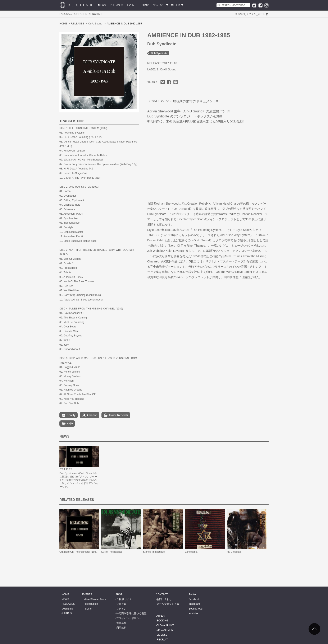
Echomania (191, 552)
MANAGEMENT (166, 630)
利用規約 (121, 628)
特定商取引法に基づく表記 (131, 613)
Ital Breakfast (234, 552)
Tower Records (116, 415)
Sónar (88, 609)
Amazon (90, 415)
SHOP (145, 5)
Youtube (193, 613)
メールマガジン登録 (168, 604)
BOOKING (163, 621)
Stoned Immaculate (154, 552)
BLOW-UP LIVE (166, 625)
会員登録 (240, 14)
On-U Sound (95, 24)
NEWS (102, 5)
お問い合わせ (164, 599)
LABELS (67, 613)
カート (261, 14)
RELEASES (116, 5)
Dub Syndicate (159, 53)
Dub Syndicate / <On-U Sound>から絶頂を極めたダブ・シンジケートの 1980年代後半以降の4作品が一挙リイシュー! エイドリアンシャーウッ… (79, 480)
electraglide (91, 604)
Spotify (69, 415)
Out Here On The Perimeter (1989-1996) (82, 552)
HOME (63, 24)
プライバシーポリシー (129, 618)
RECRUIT (162, 640)
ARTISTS (68, 609)
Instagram (194, 604)
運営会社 (121, 623)
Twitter (192, 594)
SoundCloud (196, 609)
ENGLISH (96, 14)
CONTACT (159, 5)
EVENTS (132, 5)
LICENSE (162, 635)
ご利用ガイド (124, 599)
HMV (67, 424)
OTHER (176, 5)
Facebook (194, 599)
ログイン (251, 14)
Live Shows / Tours (95, 599)
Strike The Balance (112, 552)
